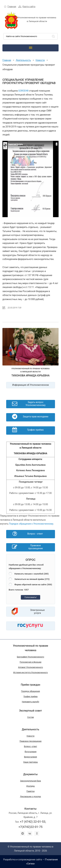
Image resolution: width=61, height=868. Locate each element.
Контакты (30, 809)
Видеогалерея (30, 757)
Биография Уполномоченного (30, 657)
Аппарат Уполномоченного (30, 667)
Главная (12, 7)
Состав (30, 717)
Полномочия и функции (30, 662)
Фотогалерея (30, 752)
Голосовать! (31, 597)
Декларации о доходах (30, 797)
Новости (40, 60)
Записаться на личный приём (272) (32, 579)
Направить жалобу (30, 702)
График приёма (30, 697)
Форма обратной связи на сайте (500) (33, 585)
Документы (30, 774)
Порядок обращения (31, 691)
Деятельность (23, 60)
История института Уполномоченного (30, 673)
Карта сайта (29, 7)
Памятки (31, 791)
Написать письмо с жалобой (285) (32, 574)
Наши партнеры (31, 762)
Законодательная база (31, 781)
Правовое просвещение (30, 741)
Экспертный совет (31, 711)
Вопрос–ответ (30, 746)
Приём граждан (30, 685)
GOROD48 (23, 91)
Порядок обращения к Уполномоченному (31, 524)
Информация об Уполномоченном (30, 385)
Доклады (30, 786)
